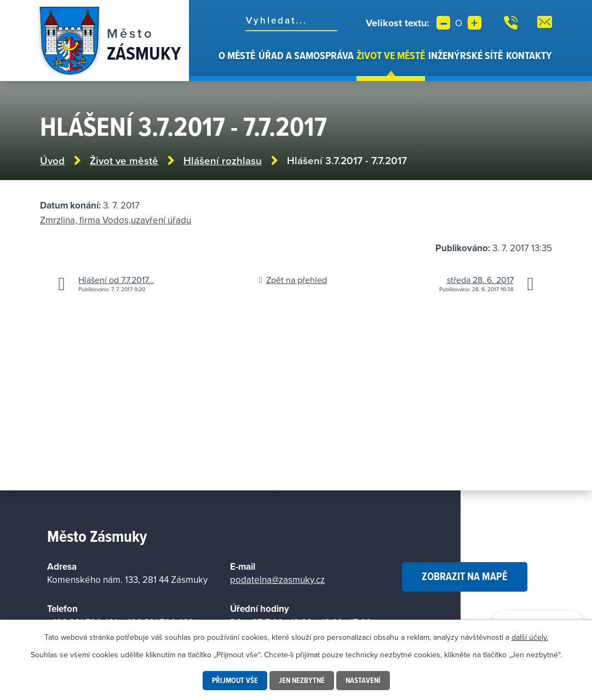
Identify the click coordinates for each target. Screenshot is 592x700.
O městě (237, 55)
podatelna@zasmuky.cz (277, 580)
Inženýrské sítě (465, 55)
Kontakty (529, 55)
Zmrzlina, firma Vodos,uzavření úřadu (116, 220)
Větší (475, 23)
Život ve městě (391, 55)
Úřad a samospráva (306, 55)
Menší (443, 23)
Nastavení (363, 680)
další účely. (530, 637)
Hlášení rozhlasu (223, 161)
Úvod (211, 65)
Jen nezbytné (302, 680)
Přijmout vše (235, 680)
